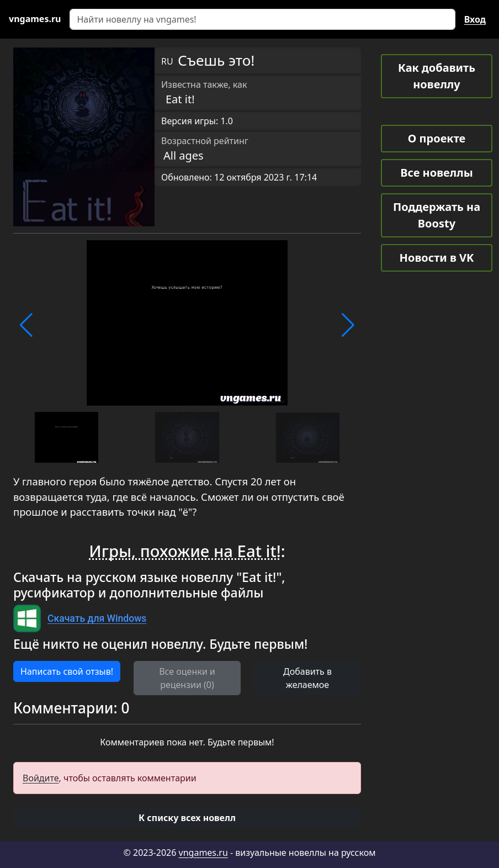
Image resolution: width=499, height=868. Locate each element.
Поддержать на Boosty (437, 215)
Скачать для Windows (97, 618)
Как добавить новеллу (437, 76)
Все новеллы (437, 173)
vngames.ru (203, 853)
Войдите (41, 778)
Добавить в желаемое (307, 678)
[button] (26, 325)
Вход (475, 19)
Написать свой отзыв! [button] (67, 671)
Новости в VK (437, 258)
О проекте (437, 138)
